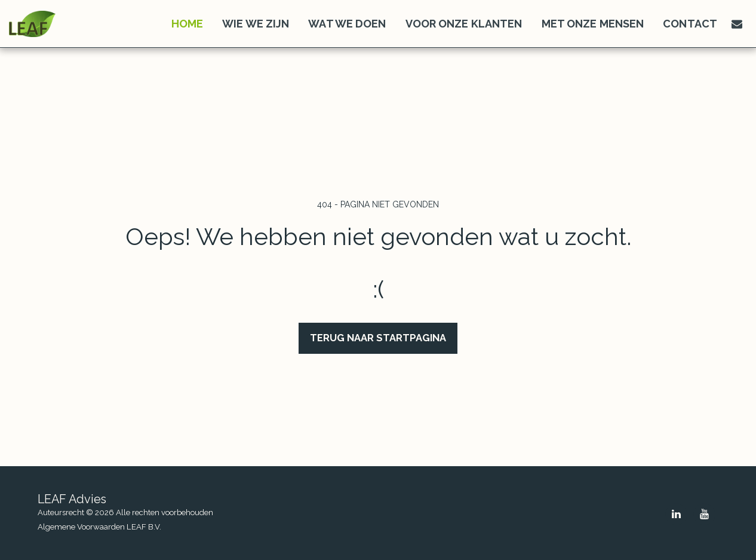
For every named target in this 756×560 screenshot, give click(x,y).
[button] (737, 24)
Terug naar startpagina (378, 338)
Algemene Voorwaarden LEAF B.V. (99, 527)
